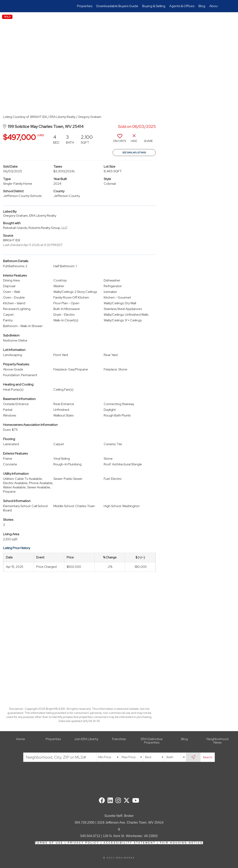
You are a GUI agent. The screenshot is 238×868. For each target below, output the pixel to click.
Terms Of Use (49, 843)
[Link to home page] (22, 6)
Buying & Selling (154, 6)
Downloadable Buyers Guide (117, 6)
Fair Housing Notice (181, 843)
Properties (85, 6)
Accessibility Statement (129, 843)
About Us (216, 6)
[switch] (120, 140)
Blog (202, 6)
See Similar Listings (134, 153)
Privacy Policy (83, 843)
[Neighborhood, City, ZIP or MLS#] (60, 757)
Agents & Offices (182, 6)
